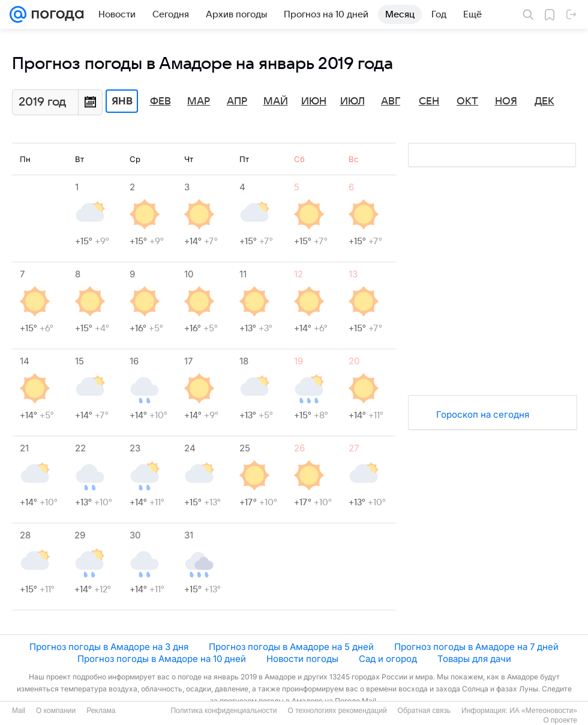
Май (276, 101)
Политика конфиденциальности (223, 711)
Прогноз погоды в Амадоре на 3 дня (109, 647)
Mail (19, 711)
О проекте (560, 720)
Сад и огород (388, 659)
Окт (467, 101)
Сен (429, 101)
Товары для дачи (474, 659)
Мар (199, 101)
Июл (352, 101)
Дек (544, 101)
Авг (391, 101)
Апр (237, 101)
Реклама (101, 711)
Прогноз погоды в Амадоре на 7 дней (476, 647)
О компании (56, 711)
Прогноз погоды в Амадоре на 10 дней (162, 659)
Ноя (506, 101)
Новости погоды (302, 659)
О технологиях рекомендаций (337, 711)
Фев (160, 101)
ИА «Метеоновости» (543, 711)
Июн (314, 101)
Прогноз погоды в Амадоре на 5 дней (291, 647)
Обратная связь (424, 711)
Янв (122, 101)
